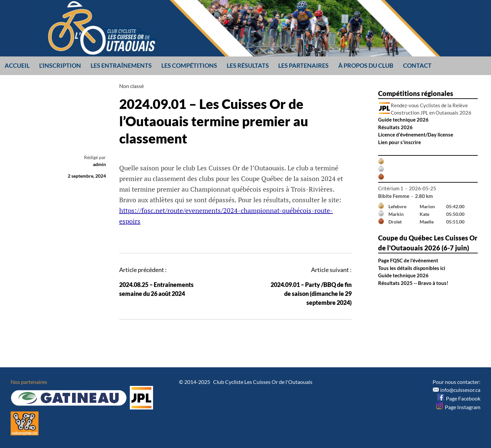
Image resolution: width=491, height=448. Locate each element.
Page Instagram (458, 407)
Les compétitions (189, 65)
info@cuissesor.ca (460, 390)
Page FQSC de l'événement (408, 260)
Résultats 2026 (395, 127)
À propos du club (366, 65)
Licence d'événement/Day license (416, 134)
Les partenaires (303, 65)
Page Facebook (459, 398)
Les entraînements (121, 65)
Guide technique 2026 (403, 120)
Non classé (131, 86)
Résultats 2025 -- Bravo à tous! (413, 283)
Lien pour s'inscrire (400, 142)
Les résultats (248, 65)
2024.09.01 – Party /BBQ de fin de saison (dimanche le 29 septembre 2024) (311, 294)
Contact (417, 65)
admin (99, 164)
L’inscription (60, 65)
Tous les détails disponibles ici (412, 268)
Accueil (17, 65)
